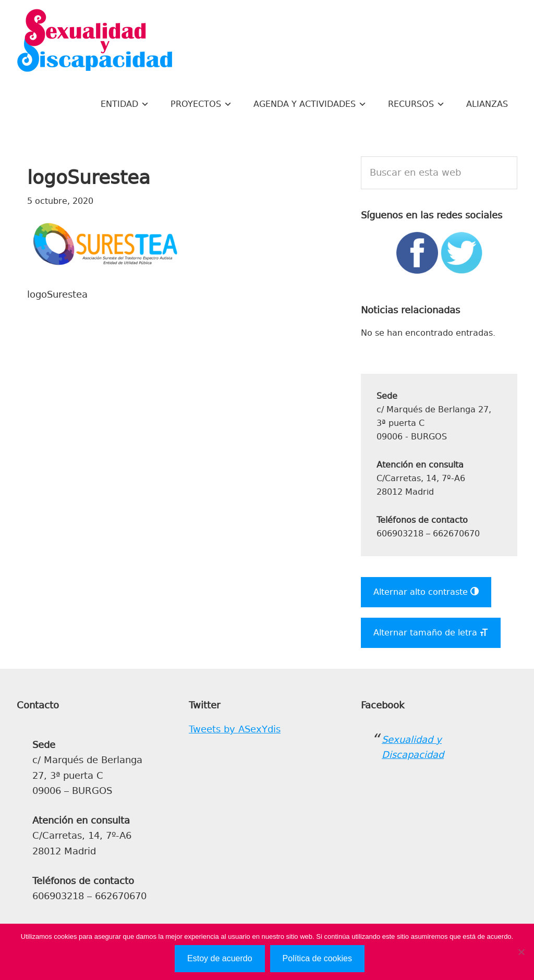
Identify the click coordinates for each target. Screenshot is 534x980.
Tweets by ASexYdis (235, 729)
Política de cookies (317, 958)
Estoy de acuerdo (220, 958)
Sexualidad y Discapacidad (95, 42)
